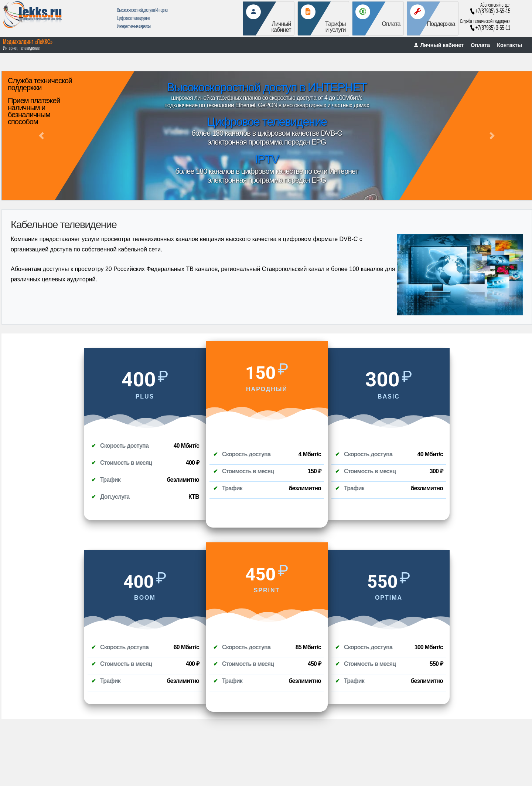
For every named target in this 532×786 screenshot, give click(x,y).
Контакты (509, 45)
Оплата (480, 45)
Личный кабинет (439, 45)
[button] (41, 136)
